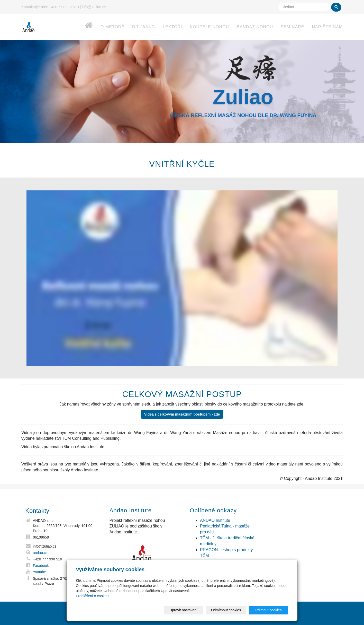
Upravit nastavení (183, 610)
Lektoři (172, 27)
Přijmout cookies (269, 610)
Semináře (293, 27)
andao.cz (40, 553)
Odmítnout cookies (226, 610)
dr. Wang (144, 27)
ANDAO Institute (215, 520)
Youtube (39, 572)
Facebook (41, 566)
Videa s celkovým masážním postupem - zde (182, 414)
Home (84, 28)
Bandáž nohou (255, 27)
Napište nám (327, 27)
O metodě (112, 27)
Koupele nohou (209, 27)
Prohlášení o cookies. (93, 596)
